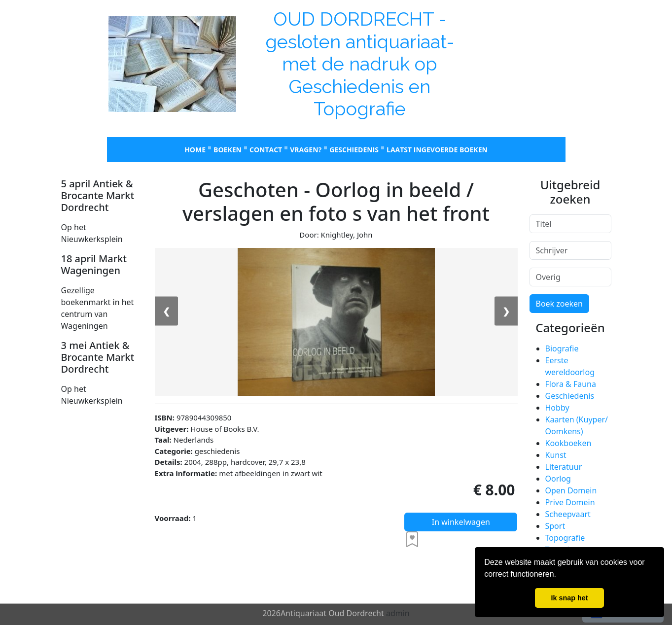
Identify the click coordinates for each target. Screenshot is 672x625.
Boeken (228, 150)
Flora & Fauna (571, 384)
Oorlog (558, 479)
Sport (555, 526)
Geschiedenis (354, 150)
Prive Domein (570, 502)
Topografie (565, 538)
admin (398, 613)
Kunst (556, 455)
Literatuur (564, 467)
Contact (266, 150)
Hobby (557, 408)
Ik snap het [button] (569, 598)
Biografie (562, 348)
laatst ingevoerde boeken (437, 150)
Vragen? (306, 150)
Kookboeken (568, 443)
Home (195, 150)
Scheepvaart (568, 514)
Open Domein (571, 490)
